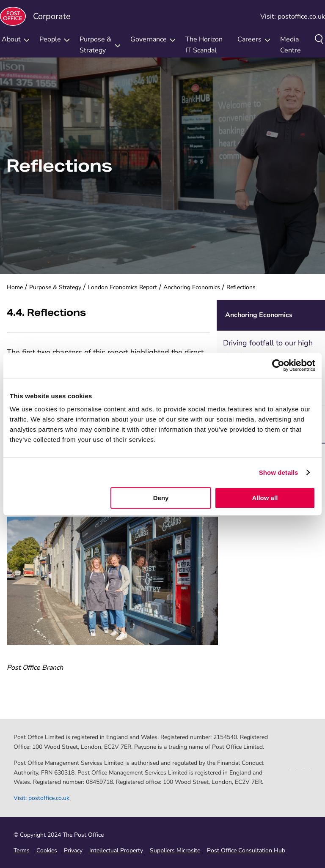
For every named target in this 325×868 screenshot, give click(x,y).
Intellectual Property (116, 850)
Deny (161, 498)
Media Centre (291, 45)
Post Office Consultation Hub (246, 850)
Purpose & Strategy (55, 287)
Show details (279, 472)
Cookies (47, 850)
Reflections (241, 287)
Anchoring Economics (192, 287)
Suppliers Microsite (175, 850)
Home (15, 287)
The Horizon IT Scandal (204, 45)
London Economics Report (122, 287)
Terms (22, 850)
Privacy (73, 850)
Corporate (35, 16)
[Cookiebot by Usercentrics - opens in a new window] (278, 365)
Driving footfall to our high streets (268, 349)
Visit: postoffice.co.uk (293, 16)
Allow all (265, 498)
